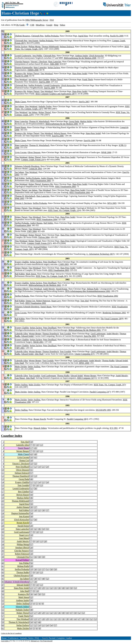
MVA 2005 (112, 203)
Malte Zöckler (21, 367)
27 (3, 523)
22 (3, 507)
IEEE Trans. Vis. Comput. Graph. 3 (109, 385)
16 (31, 457)
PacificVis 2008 (22, 76)
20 (3, 501)
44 (31, 495)
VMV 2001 (20, 348)
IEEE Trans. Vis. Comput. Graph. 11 (63, 210)
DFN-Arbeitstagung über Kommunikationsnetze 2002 (88, 291)
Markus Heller (86, 121)
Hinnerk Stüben (40, 428)
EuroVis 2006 (58, 136)
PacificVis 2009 (117, 36)
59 (31, 504)
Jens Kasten (33, 41)
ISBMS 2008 (33, 70)
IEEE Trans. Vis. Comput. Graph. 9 (51, 276)
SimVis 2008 (44, 82)
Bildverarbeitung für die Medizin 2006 (62, 124)
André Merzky (49, 289)
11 (31, 467)
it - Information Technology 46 (99, 254)
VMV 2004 (32, 231)
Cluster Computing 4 (83, 354)
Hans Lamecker (55, 62)
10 (37, 445)
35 (3, 548)
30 (31, 507)
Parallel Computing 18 (76, 419)
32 (3, 538)
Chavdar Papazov (22, 62)
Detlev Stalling (34, 367)
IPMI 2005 (20, 198)
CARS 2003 (64, 264)
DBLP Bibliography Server (37, 20)
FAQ (52, 20)
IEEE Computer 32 (85, 378)
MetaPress (40, 25)
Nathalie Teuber (45, 106)
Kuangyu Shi (21, 74)
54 (31, 513)
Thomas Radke (108, 361)
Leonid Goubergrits (23, 56)
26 (3, 520)
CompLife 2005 (35, 169)
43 (31, 454)
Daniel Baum (21, 127)
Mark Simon (31, 274)
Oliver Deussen (34, 152)
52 (31, 492)
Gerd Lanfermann (98, 334)
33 (31, 464)
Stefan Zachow (21, 47)
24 (47, 467)
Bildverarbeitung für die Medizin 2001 (85, 330)
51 (31, 488)
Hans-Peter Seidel (80, 74)
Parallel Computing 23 (99, 392)
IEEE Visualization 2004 (47, 219)
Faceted (52, 638)
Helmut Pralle (93, 289)
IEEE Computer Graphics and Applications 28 (55, 94)
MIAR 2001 (38, 342)
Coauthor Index (12, 436)
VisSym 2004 (44, 237)
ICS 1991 (114, 428)
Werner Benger (35, 334)
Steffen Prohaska (52, 36)
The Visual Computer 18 (111, 319)
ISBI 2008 (54, 64)
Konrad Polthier (40, 247)
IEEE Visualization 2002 (108, 296)
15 (3, 485)
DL (18, 25)
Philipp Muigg (34, 47)
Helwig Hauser (60, 133)
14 (39, 467)
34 (31, 529)
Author (69, 638)
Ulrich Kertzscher (96, 56)
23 (3, 510)
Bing (56, 25)
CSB (32, 25)
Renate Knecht (40, 419)
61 (3, 628)
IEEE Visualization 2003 (59, 270)
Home (4, 638)
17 (31, 448)
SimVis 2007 (84, 102)
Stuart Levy (56, 301)
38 (3, 557)
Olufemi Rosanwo (23, 36)
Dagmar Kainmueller (24, 68)
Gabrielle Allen (21, 334)
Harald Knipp (62, 289)
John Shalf (39, 354)
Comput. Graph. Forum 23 (38, 243)
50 (71, 588)
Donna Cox (30, 301)
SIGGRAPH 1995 (103, 410)
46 (31, 479)
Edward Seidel (27, 336)
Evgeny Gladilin (22, 262)
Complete (61, 638)
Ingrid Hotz (83, 36)
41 (35, 457)
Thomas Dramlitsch (50, 334)
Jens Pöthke (37, 56)
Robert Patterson (43, 301)
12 (35, 467)
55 (35, 464)
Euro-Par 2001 (90, 336)
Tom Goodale (65, 334)
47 (39, 579)
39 (3, 560)
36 (3, 551)
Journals (23, 638)
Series (31, 638)
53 (75, 588)
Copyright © (5, 641)
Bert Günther (44, 79)
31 (3, 535)
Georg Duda (74, 121)
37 (35, 507)
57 (31, 473)
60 (3, 625)
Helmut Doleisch (67, 47)
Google (49, 25)
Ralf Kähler (20, 178)
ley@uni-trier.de (46, 641)
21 (43, 467)
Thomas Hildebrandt (50, 47)
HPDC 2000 (84, 363)
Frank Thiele (88, 79)
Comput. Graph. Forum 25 (32, 160)
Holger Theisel (33, 74)
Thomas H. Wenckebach (39, 121)
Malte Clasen (21, 102)
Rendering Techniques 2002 (114, 313)
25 (3, 516)
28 (3, 526)
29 (3, 529)
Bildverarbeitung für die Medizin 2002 (45, 285)
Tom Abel (85, 301)
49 (35, 454)
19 (3, 498)
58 (31, 516)
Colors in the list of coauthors (11, 633)
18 (31, 442)
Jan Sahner (33, 79)
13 (41, 445)
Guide (22, 25)
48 (43, 579)
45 (35, 448)
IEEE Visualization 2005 (40, 181)
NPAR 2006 (106, 152)
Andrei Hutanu (47, 178)
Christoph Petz (37, 36)
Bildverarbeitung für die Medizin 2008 (80, 58)
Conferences (13, 638)
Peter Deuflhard (50, 262)
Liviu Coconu (21, 152)
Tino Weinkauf (47, 74)
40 (3, 563)
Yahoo (62, 25)
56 (35, 488)
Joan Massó (20, 378)
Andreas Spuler (81, 56)
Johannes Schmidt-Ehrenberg (27, 166)
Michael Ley (35, 641)
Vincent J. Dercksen (39, 62)
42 (35, 529)
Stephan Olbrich (22, 289)
